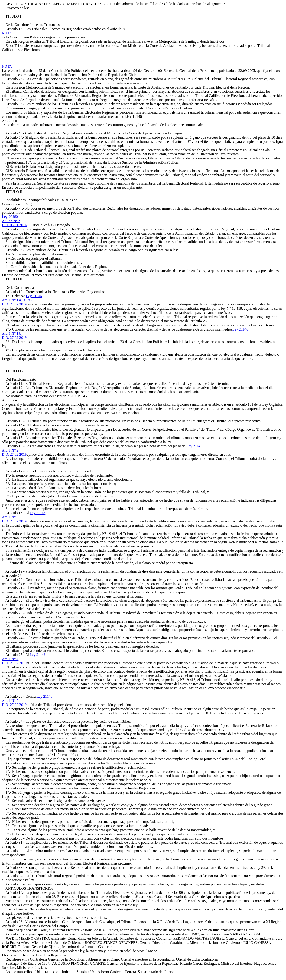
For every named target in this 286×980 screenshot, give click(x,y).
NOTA (7, 33)
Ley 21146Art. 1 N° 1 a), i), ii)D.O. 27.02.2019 (22, 300)
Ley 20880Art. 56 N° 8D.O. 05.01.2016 (14, 221)
